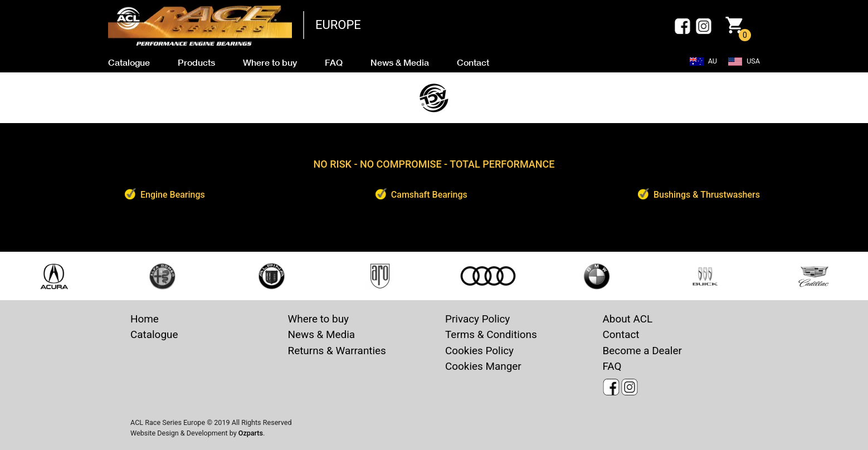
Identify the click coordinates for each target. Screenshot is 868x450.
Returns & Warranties (337, 351)
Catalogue (154, 334)
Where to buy (319, 319)
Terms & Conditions (491, 334)
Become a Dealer (642, 351)
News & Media (322, 334)
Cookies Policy (479, 351)
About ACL (628, 319)
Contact (621, 334)
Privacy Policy (477, 319)
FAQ (612, 366)
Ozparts (251, 433)
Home (145, 319)
